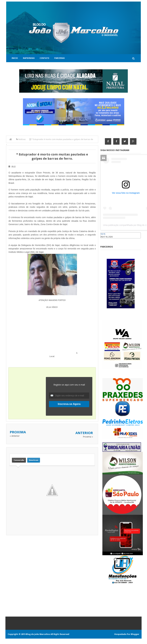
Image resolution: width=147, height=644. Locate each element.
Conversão (19, 460)
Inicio (15, 58)
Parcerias (59, 58)
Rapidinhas (29, 58)
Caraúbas (105, 240)
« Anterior (15, 436)
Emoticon (34, 460)
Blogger (135, 634)
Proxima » (88, 437)
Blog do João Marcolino (38, 634)
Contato (44, 58)
